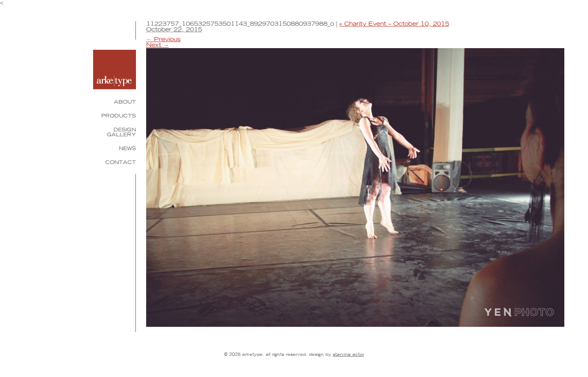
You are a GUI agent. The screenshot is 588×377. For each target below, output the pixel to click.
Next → (158, 45)
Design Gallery (121, 132)
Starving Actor (349, 355)
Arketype (115, 70)
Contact (121, 162)
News (127, 149)
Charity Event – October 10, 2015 (394, 24)
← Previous (164, 40)
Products (119, 116)
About (125, 102)
